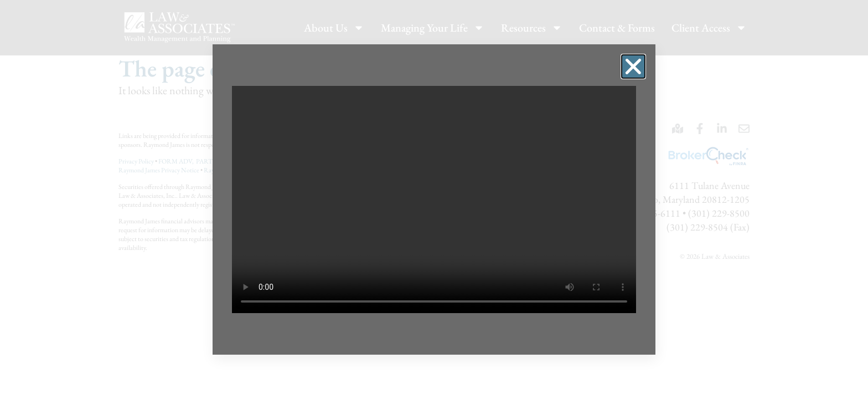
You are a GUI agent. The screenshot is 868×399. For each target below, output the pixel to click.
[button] (633, 66)
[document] (434, 199)
